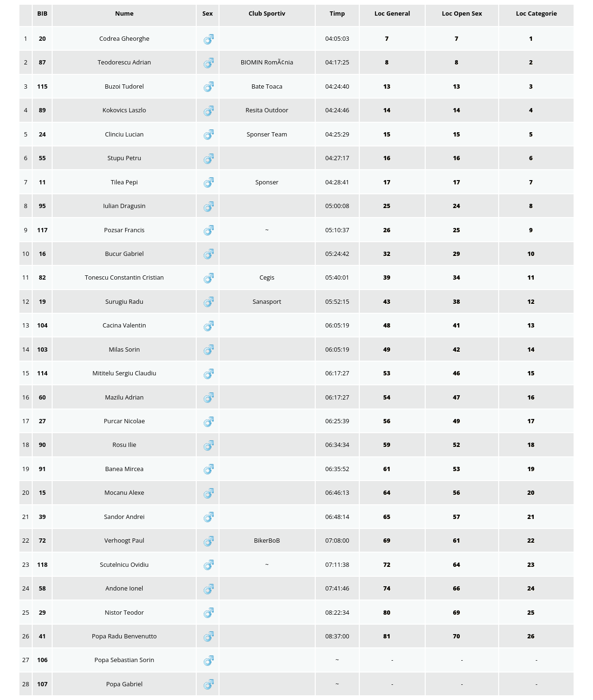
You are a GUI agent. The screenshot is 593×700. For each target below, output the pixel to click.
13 (387, 86)
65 (387, 517)
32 (387, 254)
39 (387, 277)
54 (387, 397)
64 (387, 492)
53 (387, 373)
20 (532, 492)
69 (387, 540)
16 (387, 158)
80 (387, 612)
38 (457, 301)
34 (457, 277)
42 (457, 349)
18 (532, 445)
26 (387, 230)
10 (532, 254)
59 (387, 445)
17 (387, 182)
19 (532, 469)
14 (387, 110)
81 (387, 636)
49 (387, 349)
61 (387, 469)
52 (457, 445)
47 (457, 397)
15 (387, 134)
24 (457, 206)
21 (532, 517)
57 (457, 517)
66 (457, 588)
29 (457, 254)
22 (532, 540)
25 (387, 206)
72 (387, 564)
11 (532, 277)
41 (457, 325)
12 (532, 301)
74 (387, 588)
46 (457, 373)
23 (532, 564)
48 (387, 325)
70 (457, 636)
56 (387, 421)
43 (387, 301)
